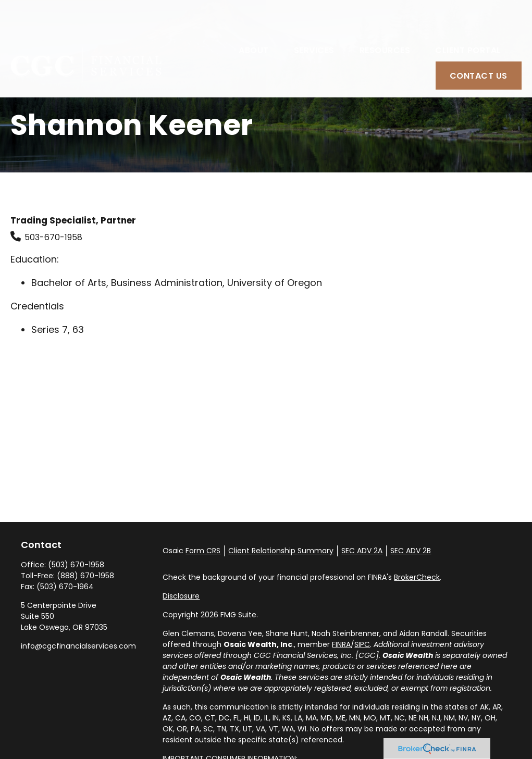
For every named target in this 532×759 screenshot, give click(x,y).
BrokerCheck (417, 577)
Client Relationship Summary (281, 551)
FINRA (341, 644)
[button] (254, 19)
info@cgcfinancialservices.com (78, 646)
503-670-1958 (53, 237)
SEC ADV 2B (411, 551)
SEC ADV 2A (362, 551)
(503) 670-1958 (76, 565)
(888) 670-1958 (85, 576)
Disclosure (181, 596)
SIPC (362, 644)
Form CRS (203, 551)
